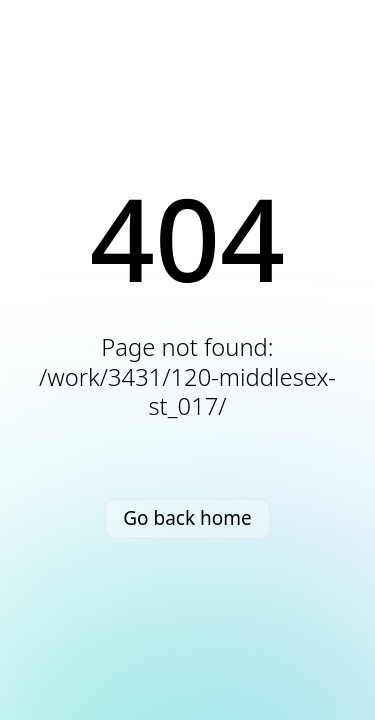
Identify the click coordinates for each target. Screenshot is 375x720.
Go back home (187, 518)
